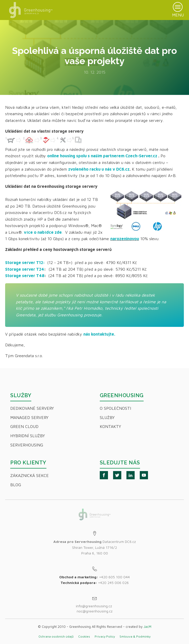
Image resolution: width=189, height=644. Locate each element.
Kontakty (110, 426)
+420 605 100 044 (114, 577)
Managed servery (29, 417)
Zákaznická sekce (29, 475)
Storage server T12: (25, 262)
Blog (16, 485)
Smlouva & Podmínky (135, 636)
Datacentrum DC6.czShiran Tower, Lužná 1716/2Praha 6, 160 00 (95, 547)
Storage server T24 (25, 269)
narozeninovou (125, 239)
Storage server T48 (25, 276)
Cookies (84, 636)
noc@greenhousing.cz (95, 611)
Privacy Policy (105, 636)
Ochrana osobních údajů (56, 636)
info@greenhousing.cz (94, 606)
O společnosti (115, 408)
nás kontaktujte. (99, 334)
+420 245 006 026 (113, 583)
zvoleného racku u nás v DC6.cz (99, 169)
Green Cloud (24, 426)
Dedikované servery (32, 408)
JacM (147, 627)
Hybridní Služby (28, 436)
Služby (107, 417)
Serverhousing (27, 445)
